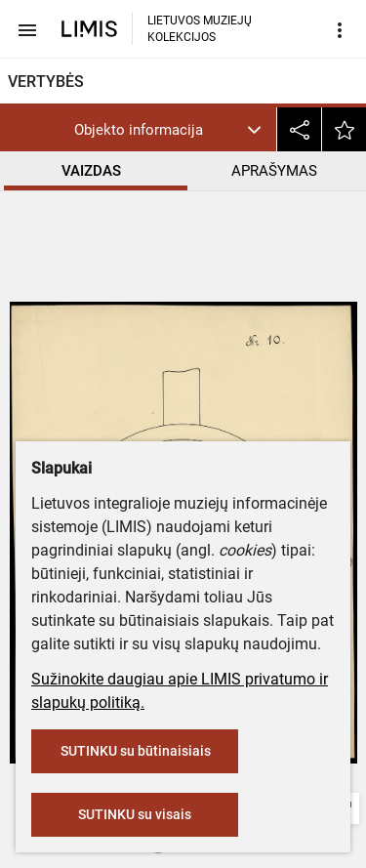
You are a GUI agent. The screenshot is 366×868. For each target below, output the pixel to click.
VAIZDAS (91, 171)
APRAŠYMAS (274, 171)
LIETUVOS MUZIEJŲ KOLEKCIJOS (200, 29)
